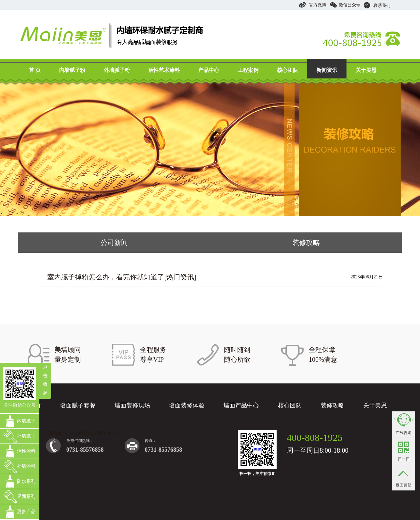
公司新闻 (114, 243)
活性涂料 (26, 451)
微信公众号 (345, 5)
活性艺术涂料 (164, 70)
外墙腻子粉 (117, 70)
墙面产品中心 (241, 405)
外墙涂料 (26, 466)
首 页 (35, 70)
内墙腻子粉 (72, 70)
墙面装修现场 (132, 405)
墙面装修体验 (187, 405)
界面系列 (26, 497)
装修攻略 (306, 243)
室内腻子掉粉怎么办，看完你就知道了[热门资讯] (122, 277)
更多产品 (26, 512)
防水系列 (26, 481)
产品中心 (209, 70)
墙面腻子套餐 (78, 405)
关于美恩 (366, 70)
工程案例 (248, 70)
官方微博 (312, 5)
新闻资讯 (327, 70)
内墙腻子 (26, 421)
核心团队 (287, 70)
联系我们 (377, 5)
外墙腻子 (26, 436)
